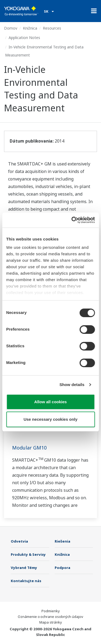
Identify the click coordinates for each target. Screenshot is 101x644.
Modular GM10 (29, 448)
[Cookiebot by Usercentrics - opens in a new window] (72, 220)
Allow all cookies (50, 402)
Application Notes (24, 38)
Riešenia (62, 541)
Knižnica (30, 28)
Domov (11, 28)
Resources (52, 28)
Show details (72, 385)
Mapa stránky (51, 622)
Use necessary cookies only (50, 419)
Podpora (62, 568)
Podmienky (51, 611)
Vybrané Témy (24, 568)
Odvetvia (19, 541)
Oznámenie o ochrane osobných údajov (50, 617)
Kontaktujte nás (26, 581)
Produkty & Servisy (28, 554)
